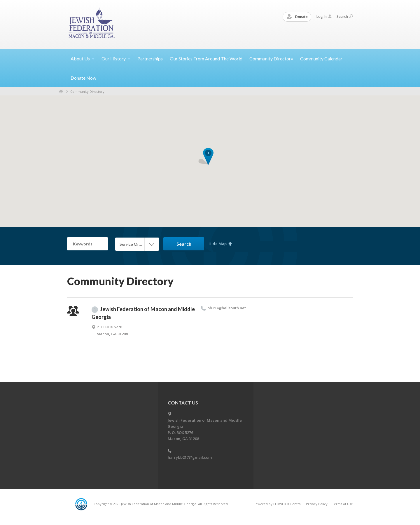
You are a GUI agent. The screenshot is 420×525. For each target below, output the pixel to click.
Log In (324, 16)
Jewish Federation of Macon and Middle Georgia (143, 313)
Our (116, 59)
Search (345, 16)
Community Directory (271, 59)
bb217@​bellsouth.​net (227, 308)
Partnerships (150, 59)
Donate (297, 17)
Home (61, 91)
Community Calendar (321, 59)
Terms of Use (342, 504)
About (83, 59)
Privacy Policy (317, 504)
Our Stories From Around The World (206, 59)
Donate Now (83, 78)
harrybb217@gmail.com (190, 457)
